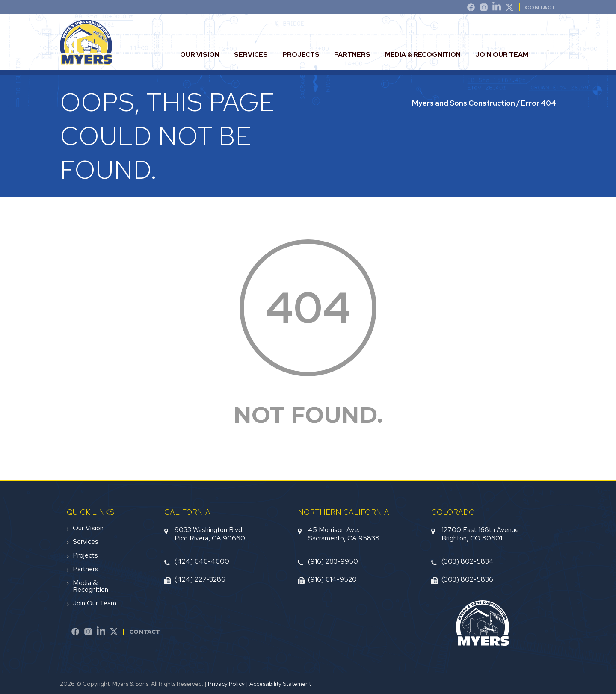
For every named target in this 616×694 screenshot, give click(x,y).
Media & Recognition (423, 55)
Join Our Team (502, 55)
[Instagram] (484, 9)
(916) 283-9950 (333, 561)
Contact (145, 632)
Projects (301, 55)
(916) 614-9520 (332, 579)
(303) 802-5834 (468, 561)
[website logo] (86, 61)
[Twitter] (509, 9)
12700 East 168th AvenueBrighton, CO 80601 (480, 534)
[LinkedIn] (497, 9)
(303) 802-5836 (467, 579)
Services (251, 55)
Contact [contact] (540, 7)
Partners (352, 55)
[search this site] (551, 54)
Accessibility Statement (280, 684)
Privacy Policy (226, 684)
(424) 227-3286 (200, 579)
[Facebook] (75, 633)
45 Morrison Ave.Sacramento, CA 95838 (344, 534)
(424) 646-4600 (202, 561)
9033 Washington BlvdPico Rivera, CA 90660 (210, 534)
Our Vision (200, 55)
